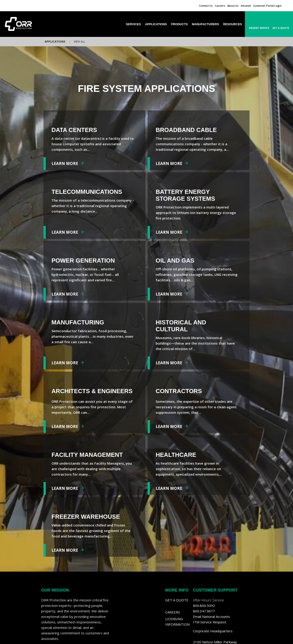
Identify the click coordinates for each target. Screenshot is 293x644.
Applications (55, 42)
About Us (233, 6)
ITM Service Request (210, 622)
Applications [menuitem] (156, 24)
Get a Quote (177, 600)
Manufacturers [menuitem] (205, 24)
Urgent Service (259, 28)
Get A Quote (281, 28)
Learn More (65, 163)
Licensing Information (177, 622)
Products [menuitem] (179, 24)
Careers (220, 6)
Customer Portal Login (267, 6)
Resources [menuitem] (233, 24)
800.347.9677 (204, 611)
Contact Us (206, 6)
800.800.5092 (204, 606)
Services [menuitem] (133, 24)
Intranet (246, 6)
